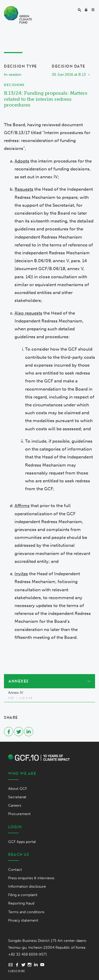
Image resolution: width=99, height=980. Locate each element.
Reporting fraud (21, 903)
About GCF (18, 789)
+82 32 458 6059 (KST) (28, 954)
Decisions (14, 85)
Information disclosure (27, 886)
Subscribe (17, 971)
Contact (15, 870)
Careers (15, 805)
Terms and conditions (26, 912)
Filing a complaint (23, 895)
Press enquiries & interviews (31, 878)
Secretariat (17, 797)
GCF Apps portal (22, 842)
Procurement (19, 814)
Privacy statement (23, 920)
